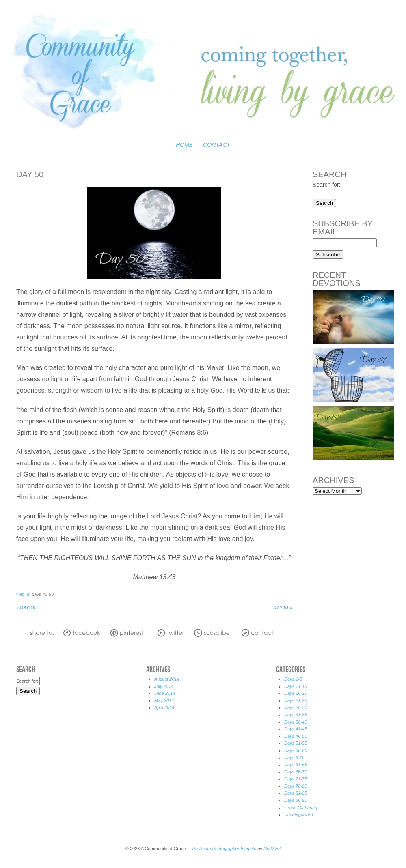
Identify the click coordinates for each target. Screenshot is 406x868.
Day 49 (26, 608)
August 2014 (167, 679)
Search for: (326, 185)
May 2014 (164, 700)
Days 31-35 (296, 715)
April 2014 (164, 707)
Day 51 (283, 608)
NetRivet (272, 849)
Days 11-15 (296, 686)
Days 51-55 (296, 743)
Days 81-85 (296, 793)
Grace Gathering (301, 808)
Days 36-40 (296, 722)
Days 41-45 (296, 729)
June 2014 (165, 693)
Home (184, 145)
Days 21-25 (296, 700)
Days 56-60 (296, 750)
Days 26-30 (296, 707)
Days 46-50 (43, 594)
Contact (217, 145)
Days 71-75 (296, 779)
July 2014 (164, 686)
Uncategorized (299, 814)
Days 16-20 (296, 693)
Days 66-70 (296, 772)
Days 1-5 (293, 679)
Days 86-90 (296, 800)
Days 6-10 (294, 758)
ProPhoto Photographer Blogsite (225, 849)
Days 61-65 (296, 765)
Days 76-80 (296, 786)
